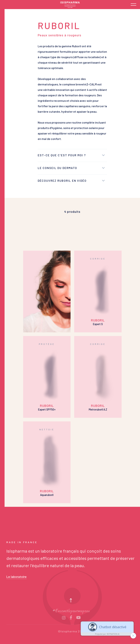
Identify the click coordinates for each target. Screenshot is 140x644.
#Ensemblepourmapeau (71, 610)
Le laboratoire (16, 577)
